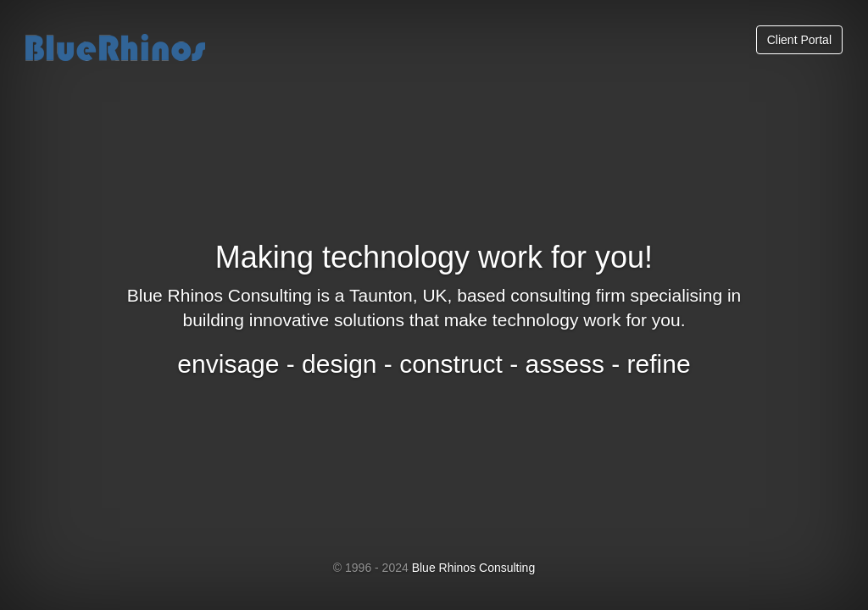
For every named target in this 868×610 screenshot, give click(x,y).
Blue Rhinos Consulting (474, 568)
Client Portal (799, 40)
